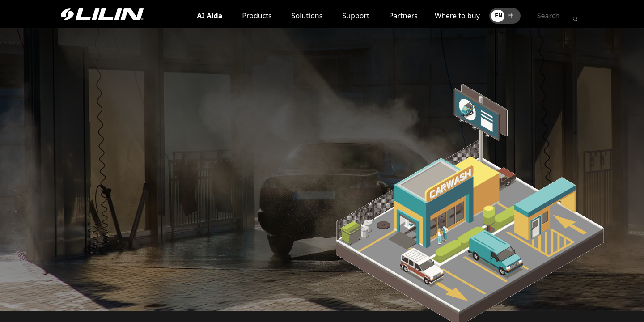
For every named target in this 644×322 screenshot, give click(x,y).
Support (356, 16)
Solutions (307, 16)
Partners (403, 16)
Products (257, 16)
